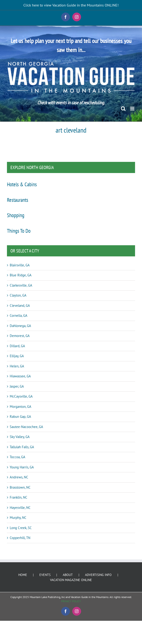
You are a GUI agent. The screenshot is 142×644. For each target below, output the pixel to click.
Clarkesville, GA (21, 285)
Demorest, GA (20, 336)
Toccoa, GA (17, 457)
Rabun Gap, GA (20, 417)
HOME (23, 575)
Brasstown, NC (20, 487)
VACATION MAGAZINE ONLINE (71, 580)
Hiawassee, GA (20, 376)
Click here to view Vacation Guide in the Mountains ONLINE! (71, 5)
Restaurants (18, 200)
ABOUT (68, 575)
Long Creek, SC (21, 528)
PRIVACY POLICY (71, 601)
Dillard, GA (17, 346)
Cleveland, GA (20, 306)
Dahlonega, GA (20, 326)
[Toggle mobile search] (123, 109)
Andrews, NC (19, 477)
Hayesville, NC (20, 508)
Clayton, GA (18, 295)
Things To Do (19, 231)
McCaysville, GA (21, 396)
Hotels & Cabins (22, 184)
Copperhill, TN (20, 538)
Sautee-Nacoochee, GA (26, 427)
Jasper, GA (17, 386)
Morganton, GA (21, 407)
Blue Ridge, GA (21, 275)
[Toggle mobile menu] (133, 109)
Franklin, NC (19, 497)
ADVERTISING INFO (98, 575)
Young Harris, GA (22, 467)
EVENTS (45, 575)
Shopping (16, 215)
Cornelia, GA (19, 315)
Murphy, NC (18, 518)
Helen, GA (17, 366)
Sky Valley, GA (20, 437)
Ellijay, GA (17, 356)
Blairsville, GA (20, 265)
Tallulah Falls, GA (22, 447)
